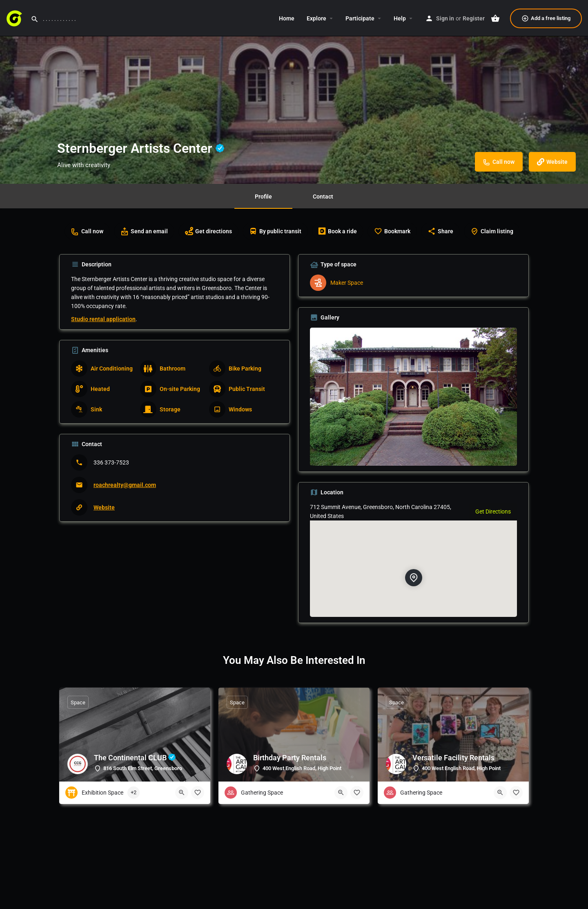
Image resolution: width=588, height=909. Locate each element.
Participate (360, 18)
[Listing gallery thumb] (413, 397)
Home (287, 18)
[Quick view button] (182, 793)
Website (104, 507)
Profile (263, 197)
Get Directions (493, 511)
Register (474, 18)
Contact (323, 197)
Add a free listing (546, 18)
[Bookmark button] (198, 793)
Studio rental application (103, 319)
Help (400, 18)
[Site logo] (15, 18)
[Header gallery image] (294, 92)
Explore (316, 18)
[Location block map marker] (413, 578)
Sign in (445, 18)
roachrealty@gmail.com (125, 485)
